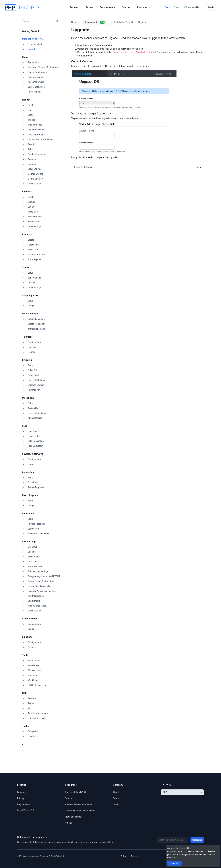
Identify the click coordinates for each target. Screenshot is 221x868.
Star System (34, 529)
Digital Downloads (36, 130)
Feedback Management (39, 534)
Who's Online (34, 661)
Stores (26, 267)
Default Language (36, 319)
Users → (199, 167)
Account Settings (36, 82)
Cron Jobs (33, 562)
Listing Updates (35, 179)
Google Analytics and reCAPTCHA (44, 576)
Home (74, 22)
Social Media (34, 601)
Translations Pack (36, 329)
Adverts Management (38, 713)
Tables (26, 726)
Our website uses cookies (179, 848)
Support (126, 7)
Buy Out (31, 207)
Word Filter (33, 680)
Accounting (28, 472)
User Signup (34, 431)
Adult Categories (36, 596)
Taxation (27, 337)
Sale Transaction (36, 441)
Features (74, 7)
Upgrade (32, 49)
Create (31, 105)
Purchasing (33, 245)
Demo (168, 7)
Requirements (24, 804)
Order (177, 7)
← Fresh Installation (82, 167)
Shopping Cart (30, 295)
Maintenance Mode (37, 606)
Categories (33, 731)
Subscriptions (34, 278)
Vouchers (32, 675)
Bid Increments (35, 217)
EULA (123, 856)
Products (27, 234)
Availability (33, 408)
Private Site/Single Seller (40, 586)
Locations (32, 736)
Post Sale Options (36, 380)
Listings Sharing (35, 174)
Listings (26, 100)
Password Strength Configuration (44, 67)
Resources (144, 7)
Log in (211, 7)
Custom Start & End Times (40, 139)
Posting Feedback (36, 524)
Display (31, 283)
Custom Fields (30, 619)
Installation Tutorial (33, 39)
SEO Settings (34, 557)
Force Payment (35, 259)
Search (31, 144)
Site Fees (32, 347)
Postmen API (34, 390)
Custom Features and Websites (80, 811)
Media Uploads (35, 125)
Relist (30, 149)
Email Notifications (37, 413)
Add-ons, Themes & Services (79, 804)
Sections (32, 698)
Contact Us (192, 7)
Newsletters (34, 665)
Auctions (27, 192)
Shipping (27, 360)
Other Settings (35, 184)
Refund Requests (36, 487)
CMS (25, 693)
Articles (69, 823)
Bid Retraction (34, 222)
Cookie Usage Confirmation (41, 581)
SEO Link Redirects (37, 685)
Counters (32, 164)
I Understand (174, 863)
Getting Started (30, 31)
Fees (25, 426)
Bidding (31, 202)
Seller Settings (35, 169)
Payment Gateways (33, 454)
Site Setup (33, 547)
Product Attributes (37, 255)
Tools (25, 655)
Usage (31, 306)
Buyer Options (34, 375)
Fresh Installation (36, 44)
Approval (32, 159)
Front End (32, 482)
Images (31, 120)
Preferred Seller (35, 566)
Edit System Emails (37, 718)
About (116, 792)
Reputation (28, 513)
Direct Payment (30, 495)
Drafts (31, 115)
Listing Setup (34, 436)
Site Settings (29, 542)
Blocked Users (35, 670)
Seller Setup (33, 370)
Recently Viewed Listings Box (42, 591)
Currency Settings (36, 135)
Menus (31, 708)
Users (25, 57)
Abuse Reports (35, 418)
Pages (31, 703)
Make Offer (33, 212)
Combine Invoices (36, 154)
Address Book (34, 92)
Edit (30, 110)
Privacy (134, 856)
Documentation (107, 7)
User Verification (36, 77)
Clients (116, 804)
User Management (37, 87)
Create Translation (37, 324)
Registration (34, 62)
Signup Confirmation (38, 72)
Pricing (89, 7)
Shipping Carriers (36, 385)
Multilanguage (30, 314)
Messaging (28, 398)
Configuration (34, 342)
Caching (32, 552)
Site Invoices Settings (38, 571)
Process (32, 647)
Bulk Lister (28, 637)
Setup (31, 273)
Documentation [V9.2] (75, 792)
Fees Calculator (35, 446)
